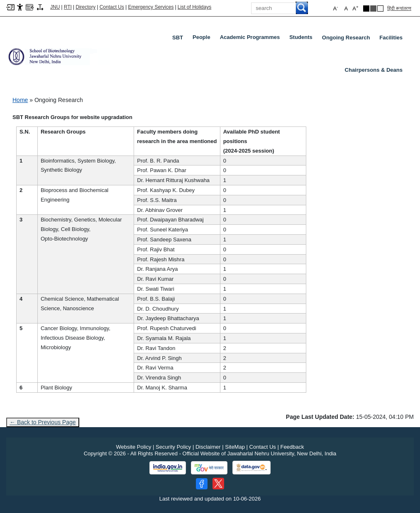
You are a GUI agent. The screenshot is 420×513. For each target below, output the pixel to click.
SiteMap (235, 447)
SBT (178, 38)
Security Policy (173, 447)
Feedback (292, 447)
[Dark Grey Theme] (373, 9)
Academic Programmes (252, 39)
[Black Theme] (366, 9)
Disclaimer (208, 447)
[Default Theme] (380, 9)
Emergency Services (151, 7)
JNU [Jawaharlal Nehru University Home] (55, 7)
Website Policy (133, 447)
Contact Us (112, 7)
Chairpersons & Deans (374, 70)
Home (20, 100)
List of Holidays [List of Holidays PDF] (194, 7)
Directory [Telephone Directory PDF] (85, 7)
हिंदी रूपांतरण (399, 8)
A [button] (355, 8)
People (203, 39)
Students (303, 39)
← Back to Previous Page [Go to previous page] (43, 422)
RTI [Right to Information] (68, 7)
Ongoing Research (346, 38)
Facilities (391, 38)
